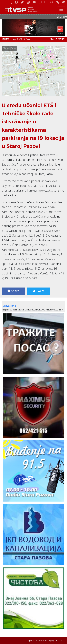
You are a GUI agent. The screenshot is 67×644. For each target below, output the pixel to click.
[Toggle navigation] (61, 9)
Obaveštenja (9, 306)
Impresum (31, 641)
